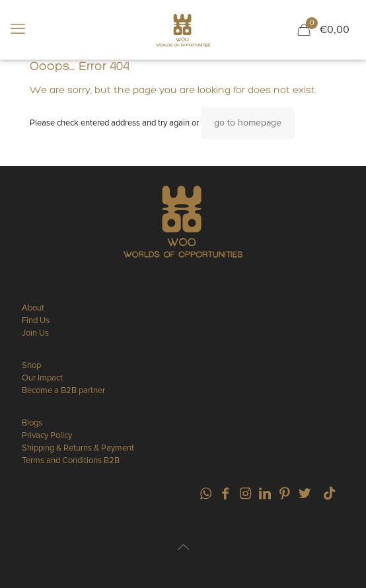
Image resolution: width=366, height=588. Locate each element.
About (33, 308)
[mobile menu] (18, 30)
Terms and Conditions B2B (71, 460)
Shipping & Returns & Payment (78, 448)
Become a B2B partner (63, 390)
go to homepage (248, 123)
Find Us (36, 320)
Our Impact (42, 378)
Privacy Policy (47, 435)
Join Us (35, 333)
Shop (31, 365)
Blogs (32, 423)
